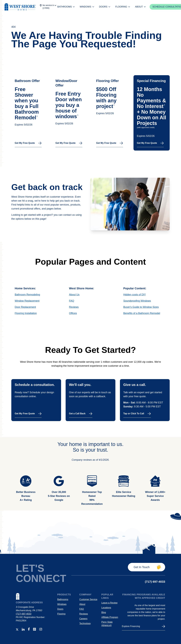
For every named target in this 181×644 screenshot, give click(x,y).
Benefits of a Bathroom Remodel (142, 313)
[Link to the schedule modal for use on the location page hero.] (29, 113)
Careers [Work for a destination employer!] (83, 619)
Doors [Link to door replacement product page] (60, 609)
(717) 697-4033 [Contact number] (24, 614)
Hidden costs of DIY (135, 295)
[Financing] (144, 628)
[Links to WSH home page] (35, 597)
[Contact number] (155, 582)
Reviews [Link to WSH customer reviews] (84, 614)
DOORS (105, 7)
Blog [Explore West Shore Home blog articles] (104, 612)
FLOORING (123, 7)
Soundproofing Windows (137, 301)
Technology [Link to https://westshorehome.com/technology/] (85, 623)
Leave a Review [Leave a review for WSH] (109, 603)
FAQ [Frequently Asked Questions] (82, 609)
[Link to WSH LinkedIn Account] (23, 629)
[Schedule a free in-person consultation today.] (36, 400)
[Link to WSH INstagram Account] (41, 629)
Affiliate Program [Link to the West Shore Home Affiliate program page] (110, 617)
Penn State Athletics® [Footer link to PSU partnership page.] (107, 624)
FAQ (72, 301)
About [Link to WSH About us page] (82, 604)
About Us (74, 295)
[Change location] (48, 7)
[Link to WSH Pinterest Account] (35, 629)
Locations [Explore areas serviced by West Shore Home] (106, 608)
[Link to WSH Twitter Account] (17, 630)
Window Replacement (27, 301)
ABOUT (141, 7)
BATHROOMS (66, 7)
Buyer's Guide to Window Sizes (141, 307)
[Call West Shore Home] (145, 400)
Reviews (74, 307)
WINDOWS (87, 7)
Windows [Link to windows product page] (62, 604)
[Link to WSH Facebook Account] (29, 629)
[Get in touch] (146, 567)
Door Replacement (25, 307)
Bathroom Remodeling (27, 295)
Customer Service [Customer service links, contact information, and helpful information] (88, 599)
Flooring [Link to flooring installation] (61, 614)
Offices (73, 313)
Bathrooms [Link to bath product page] (63, 599)
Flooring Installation (26, 313)
